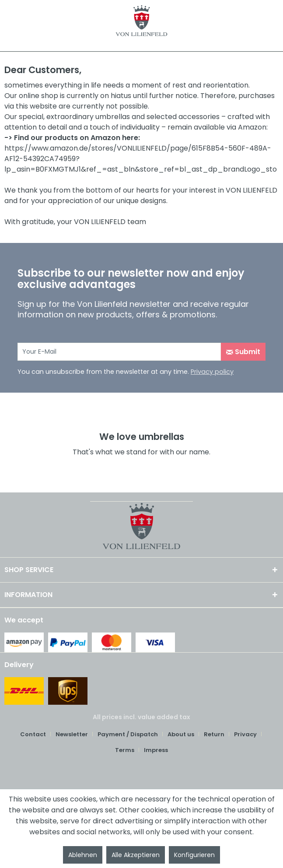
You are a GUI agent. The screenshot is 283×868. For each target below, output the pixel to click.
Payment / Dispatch (128, 734)
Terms (125, 750)
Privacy (245, 734)
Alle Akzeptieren (136, 855)
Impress (156, 750)
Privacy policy (212, 372)
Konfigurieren (194, 855)
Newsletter (72, 734)
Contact (33, 734)
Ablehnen (83, 855)
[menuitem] (36, 734)
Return (214, 734)
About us (181, 734)
